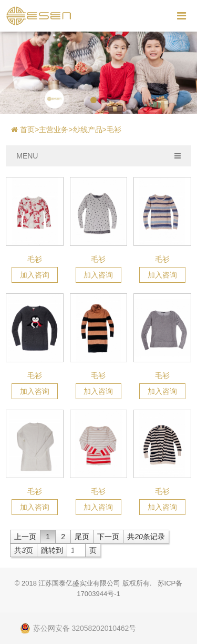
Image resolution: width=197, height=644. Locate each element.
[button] (94, 100)
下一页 (108, 537)
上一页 (25, 537)
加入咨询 (35, 275)
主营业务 (54, 130)
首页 (29, 130)
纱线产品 (88, 130)
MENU (98, 156)
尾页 (82, 537)
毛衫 (114, 130)
